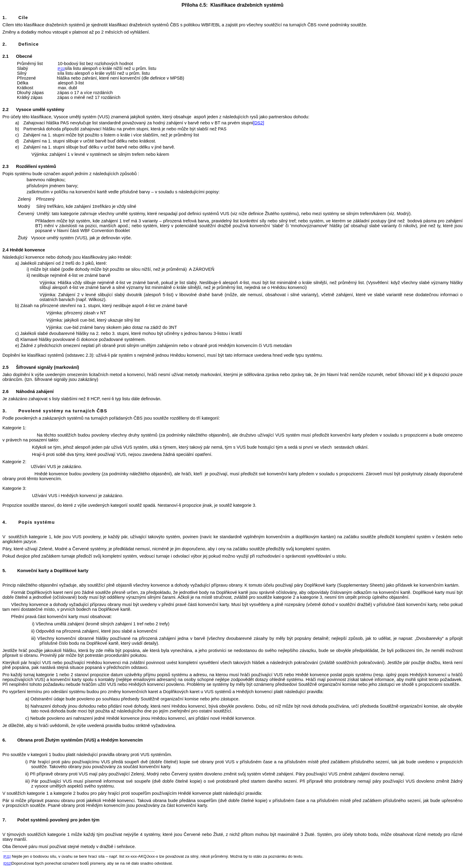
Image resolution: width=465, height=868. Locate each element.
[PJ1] (61, 69)
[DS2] (259, 123)
